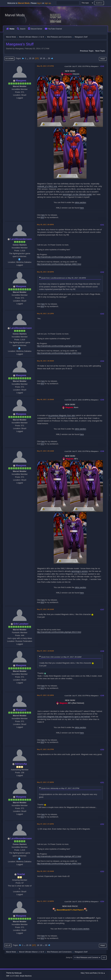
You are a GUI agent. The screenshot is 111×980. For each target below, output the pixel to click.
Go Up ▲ (102, 973)
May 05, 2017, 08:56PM (45, 272)
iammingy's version (80, 571)
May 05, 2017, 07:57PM (45, 66)
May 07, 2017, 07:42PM (45, 824)
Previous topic (87, 51)
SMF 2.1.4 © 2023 (12, 976)
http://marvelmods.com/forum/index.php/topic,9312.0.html (59, 632)
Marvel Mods (15, 15)
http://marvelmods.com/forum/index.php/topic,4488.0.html (59, 264)
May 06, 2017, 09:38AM (45, 361)
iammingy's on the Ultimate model (77, 194)
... (28, 58)
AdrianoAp (21, 764)
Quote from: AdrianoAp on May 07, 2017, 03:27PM (60, 788)
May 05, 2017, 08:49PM (45, 225)
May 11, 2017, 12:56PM (45, 901)
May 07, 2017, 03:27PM (45, 749)
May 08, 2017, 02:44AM (45, 871)
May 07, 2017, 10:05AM (45, 651)
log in (39, 3)
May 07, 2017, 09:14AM (45, 451)
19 (44, 58)
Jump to (69, 958)
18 (41, 58)
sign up (48, 3)
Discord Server (35, 29)
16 (33, 58)
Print (103, 59)
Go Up (8, 945)
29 (49, 58)
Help (82, 973)
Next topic (100, 51)
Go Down (9, 59)
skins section (80, 202)
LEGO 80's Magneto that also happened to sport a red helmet (64, 717)
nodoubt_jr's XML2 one (47, 186)
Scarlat (21, 874)
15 (30, 58)
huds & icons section (81, 929)
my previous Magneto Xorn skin (62, 415)
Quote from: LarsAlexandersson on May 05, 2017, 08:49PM (64, 278)
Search (21, 29)
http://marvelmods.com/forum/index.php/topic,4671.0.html (59, 257)
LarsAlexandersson (21, 239)
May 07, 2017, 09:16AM (45, 609)
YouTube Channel (53, 29)
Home (10, 29)
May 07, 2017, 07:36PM (45, 782)
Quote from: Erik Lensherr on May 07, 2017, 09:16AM (61, 657)
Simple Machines (26, 976)
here (82, 208)
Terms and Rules (91, 973)
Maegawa (21, 81)
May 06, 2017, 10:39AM (45, 399)
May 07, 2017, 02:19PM (45, 695)
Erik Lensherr (21, 624)
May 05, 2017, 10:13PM (45, 314)
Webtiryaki (18, 973)
